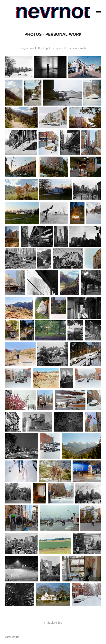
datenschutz (12, 637)
